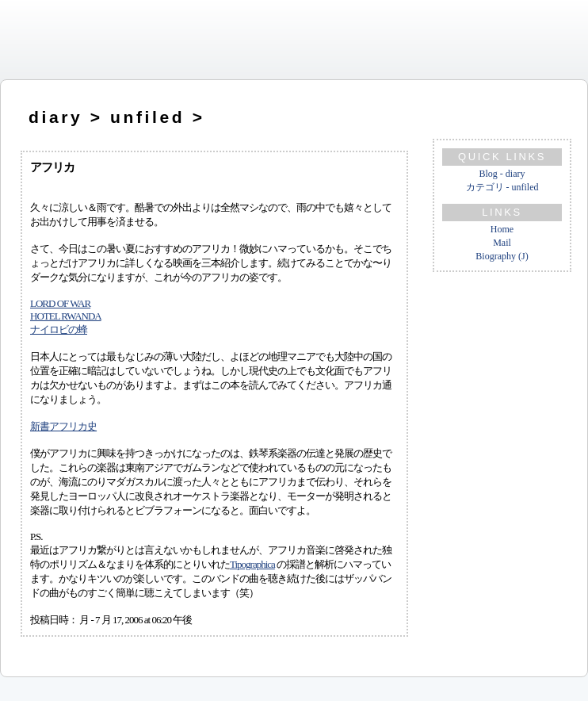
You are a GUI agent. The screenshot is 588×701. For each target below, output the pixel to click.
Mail (502, 243)
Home (502, 229)
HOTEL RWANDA (66, 316)
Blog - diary (502, 174)
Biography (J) (502, 256)
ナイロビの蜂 (59, 329)
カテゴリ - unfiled (502, 187)
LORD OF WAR (60, 303)
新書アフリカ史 (63, 426)
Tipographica (252, 564)
